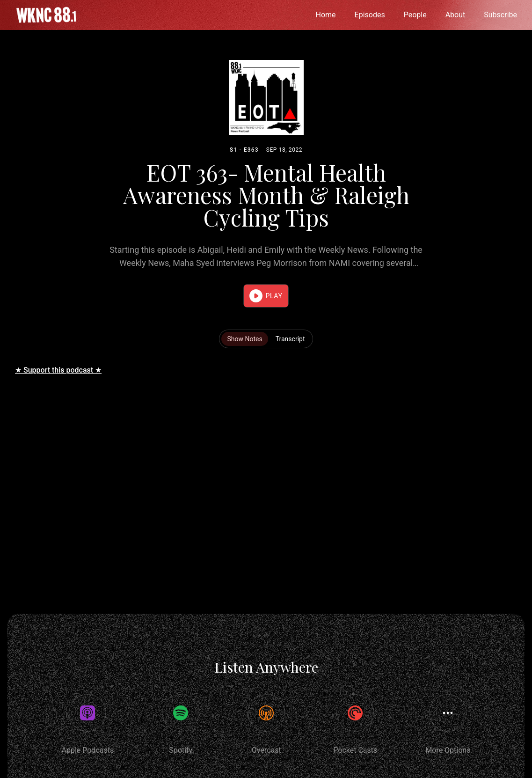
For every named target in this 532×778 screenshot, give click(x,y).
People (415, 15)
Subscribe (500, 15)
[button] (266, 296)
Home (326, 15)
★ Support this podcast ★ (58, 370)
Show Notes (244, 339)
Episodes (370, 15)
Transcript (290, 339)
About (455, 15)
